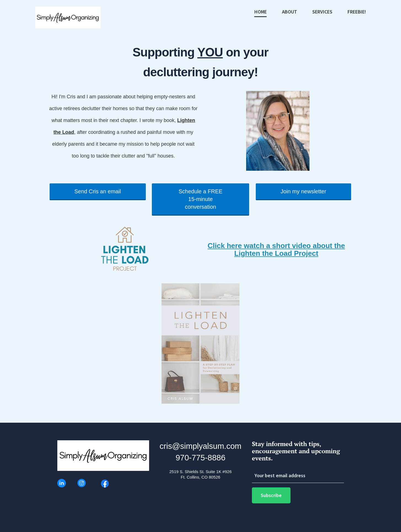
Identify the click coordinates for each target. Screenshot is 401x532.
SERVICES (322, 12)
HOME (261, 12)
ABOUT (290, 12)
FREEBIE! (357, 12)
